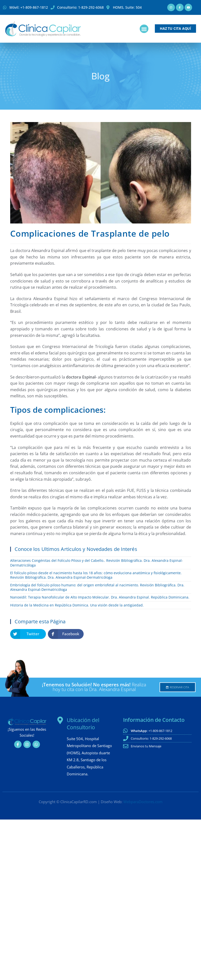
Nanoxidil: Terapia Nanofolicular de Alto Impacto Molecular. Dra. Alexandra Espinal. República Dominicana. (100, 597)
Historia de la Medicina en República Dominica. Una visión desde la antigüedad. (77, 605)
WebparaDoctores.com (143, 802)
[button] (144, 29)
